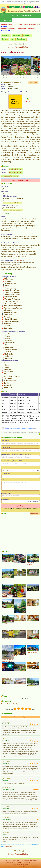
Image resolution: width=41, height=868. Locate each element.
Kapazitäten (5, 35)
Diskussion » (8, 847)
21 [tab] (23, 78)
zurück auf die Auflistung (16, 44)
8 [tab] (23, 75)
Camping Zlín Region (7, 24)
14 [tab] (4, 78)
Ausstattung (16, 35)
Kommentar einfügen (21, 717)
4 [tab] (12, 75)
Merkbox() (27, 15)
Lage (12, 39)
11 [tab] (32, 75)
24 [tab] (32, 78)
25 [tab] (35, 78)
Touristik (20, 260)
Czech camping (15, 860)
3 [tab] (9, 75)
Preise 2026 (27, 35)
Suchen (15, 15)
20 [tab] (21, 78)
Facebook (33, 860)
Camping (7, 860)
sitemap (34, 862)
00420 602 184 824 (15, 169)
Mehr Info (35, 3)
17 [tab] (12, 78)
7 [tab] (21, 75)
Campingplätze (25, 860)
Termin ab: (5, 468)
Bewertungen (8, 862)
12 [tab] (35, 75)
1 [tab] (4, 75)
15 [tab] (6, 78)
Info (14, 862)
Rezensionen (21, 39)
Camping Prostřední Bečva (18, 47)
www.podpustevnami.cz (10, 176)
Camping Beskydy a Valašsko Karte (26, 29)
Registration (27, 862)
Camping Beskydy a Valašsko (31, 24)
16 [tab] (9, 78)
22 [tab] (26, 78)
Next (39, 67)
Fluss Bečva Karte (6, 31)
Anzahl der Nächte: (7, 474)
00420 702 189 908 (15, 172)
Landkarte (6, 20)
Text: (3, 480)
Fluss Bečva (4, 26)
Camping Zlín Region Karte (8, 29)
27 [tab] (21, 80)
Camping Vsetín (18, 24)
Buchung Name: (6, 493)
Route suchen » (33, 83)
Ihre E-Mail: (5, 499)
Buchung (5, 39)
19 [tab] (18, 78)
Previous (2, 67)
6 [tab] (18, 75)
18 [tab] (15, 78)
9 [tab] (26, 75)
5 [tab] (15, 75)
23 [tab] (29, 78)
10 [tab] (29, 75)
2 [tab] (6, 75)
